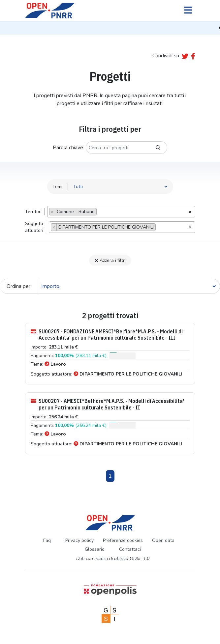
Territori (33, 212)
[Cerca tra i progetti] (117, 148)
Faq (47, 540)
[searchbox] (100, 212)
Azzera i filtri (110, 260)
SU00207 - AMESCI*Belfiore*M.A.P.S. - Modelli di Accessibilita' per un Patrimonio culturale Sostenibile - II (107, 404)
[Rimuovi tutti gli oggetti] (190, 211)
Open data (163, 540)
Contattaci (130, 549)
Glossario (95, 549)
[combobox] (121, 212)
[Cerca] (128, 286)
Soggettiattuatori (34, 227)
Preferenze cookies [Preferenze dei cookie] (123, 540)
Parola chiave (68, 148)
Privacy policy (79, 540)
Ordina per (18, 286)
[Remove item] (52, 212)
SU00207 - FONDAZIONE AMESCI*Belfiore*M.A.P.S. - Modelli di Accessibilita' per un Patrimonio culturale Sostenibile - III (107, 335)
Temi (57, 187)
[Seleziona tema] (121, 187)
